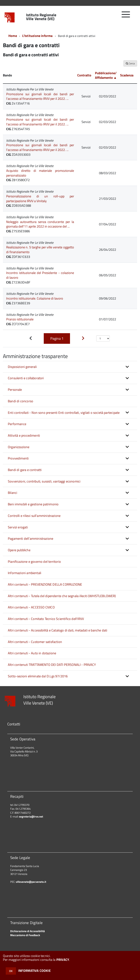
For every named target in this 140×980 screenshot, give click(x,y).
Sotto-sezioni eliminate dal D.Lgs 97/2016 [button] (38, 676)
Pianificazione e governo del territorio (34, 562)
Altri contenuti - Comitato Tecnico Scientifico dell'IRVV (46, 619)
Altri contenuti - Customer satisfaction (35, 642)
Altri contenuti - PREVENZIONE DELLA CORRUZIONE (45, 584)
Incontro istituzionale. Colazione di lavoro (35, 298)
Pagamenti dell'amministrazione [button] (31, 539)
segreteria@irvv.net (31, 817)
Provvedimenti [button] (18, 458)
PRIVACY (63, 960)
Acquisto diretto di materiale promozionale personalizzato (40, 173)
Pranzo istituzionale (20, 319)
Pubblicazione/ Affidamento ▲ (106, 75)
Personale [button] (15, 390)
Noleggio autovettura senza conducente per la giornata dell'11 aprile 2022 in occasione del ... (40, 224)
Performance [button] (17, 424)
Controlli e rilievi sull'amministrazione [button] (34, 516)
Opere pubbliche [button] (19, 550)
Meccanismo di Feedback (25, 935)
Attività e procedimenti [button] (24, 435)
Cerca (130, 63)
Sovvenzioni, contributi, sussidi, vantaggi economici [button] (44, 481)
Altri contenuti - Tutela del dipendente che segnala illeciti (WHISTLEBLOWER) (62, 596)
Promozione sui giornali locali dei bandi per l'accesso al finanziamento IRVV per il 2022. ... (40, 96)
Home (13, 36)
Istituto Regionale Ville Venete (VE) (41, 17)
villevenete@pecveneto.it (31, 882)
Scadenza (127, 75)
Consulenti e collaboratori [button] (26, 378)
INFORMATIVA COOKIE (34, 971)
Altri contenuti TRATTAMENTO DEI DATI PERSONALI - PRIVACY (52, 665)
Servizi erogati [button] (18, 527)
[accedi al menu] (126, 16)
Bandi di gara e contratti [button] (25, 470)
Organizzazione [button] (19, 447)
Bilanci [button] (12, 493)
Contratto (84, 75)
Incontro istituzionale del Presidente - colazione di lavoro (40, 275)
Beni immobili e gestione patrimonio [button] (33, 504)
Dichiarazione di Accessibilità (28, 931)
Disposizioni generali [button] (22, 367)
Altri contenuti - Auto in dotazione (32, 653)
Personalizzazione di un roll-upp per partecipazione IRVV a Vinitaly (40, 199)
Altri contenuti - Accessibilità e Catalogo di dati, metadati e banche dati (58, 630)
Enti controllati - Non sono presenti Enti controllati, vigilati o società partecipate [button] (64, 413)
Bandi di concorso (21, 401)
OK (11, 971)
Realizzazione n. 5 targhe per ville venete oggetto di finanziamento (40, 250)
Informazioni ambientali (25, 573)
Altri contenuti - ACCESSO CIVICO (31, 607)
